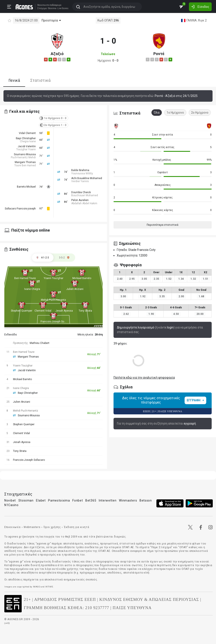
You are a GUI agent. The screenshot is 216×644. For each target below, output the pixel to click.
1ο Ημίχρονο (175, 113)
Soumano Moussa (25, 154)
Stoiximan (26, 500)
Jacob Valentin (27, 146)
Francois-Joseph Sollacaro (56, 322)
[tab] (64, 258)
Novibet (10, 500)
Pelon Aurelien (80, 200)
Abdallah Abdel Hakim (84, 203)
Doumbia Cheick (81, 192)
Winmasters (128, 500)
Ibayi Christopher (26, 138)
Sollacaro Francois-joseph (20, 209)
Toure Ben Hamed (25, 165)
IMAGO (37, 587)
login (170, 327)
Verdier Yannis (80, 181)
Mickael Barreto (82, 278)
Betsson (146, 500)
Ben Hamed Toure (25, 278)
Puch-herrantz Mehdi (23, 157)
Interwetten (108, 500)
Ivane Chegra (32, 289)
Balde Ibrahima (80, 170)
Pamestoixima (59, 500)
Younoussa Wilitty (82, 173)
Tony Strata (85, 311)
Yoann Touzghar (54, 278)
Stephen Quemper (22, 311)
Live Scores (61, 8)
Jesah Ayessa (64, 311)
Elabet (41, 500)
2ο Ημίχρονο (200, 113)
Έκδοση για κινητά (76, 527)
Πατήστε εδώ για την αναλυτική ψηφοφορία (144, 378)
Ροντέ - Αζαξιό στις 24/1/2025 (176, 96)
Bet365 (91, 500)
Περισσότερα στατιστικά (162, 225)
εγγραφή (190, 423)
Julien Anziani (75, 289)
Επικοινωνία (12, 527)
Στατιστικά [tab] (40, 80)
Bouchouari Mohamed (85, 195)
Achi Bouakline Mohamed (87, 178)
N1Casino (11, 505)
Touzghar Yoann (26, 149)
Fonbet (78, 500)
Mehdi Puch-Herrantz (54, 300)
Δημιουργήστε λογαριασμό (136, 327)
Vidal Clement (27, 133)
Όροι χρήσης (52, 527)
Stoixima (40, 5)
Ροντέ (159, 54)
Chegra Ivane (28, 141)
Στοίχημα (41, 8)
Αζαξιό (57, 54)
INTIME (49, 587)
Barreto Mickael (26, 187)
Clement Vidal (43, 311)
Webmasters (32, 527)
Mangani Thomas (25, 162)
